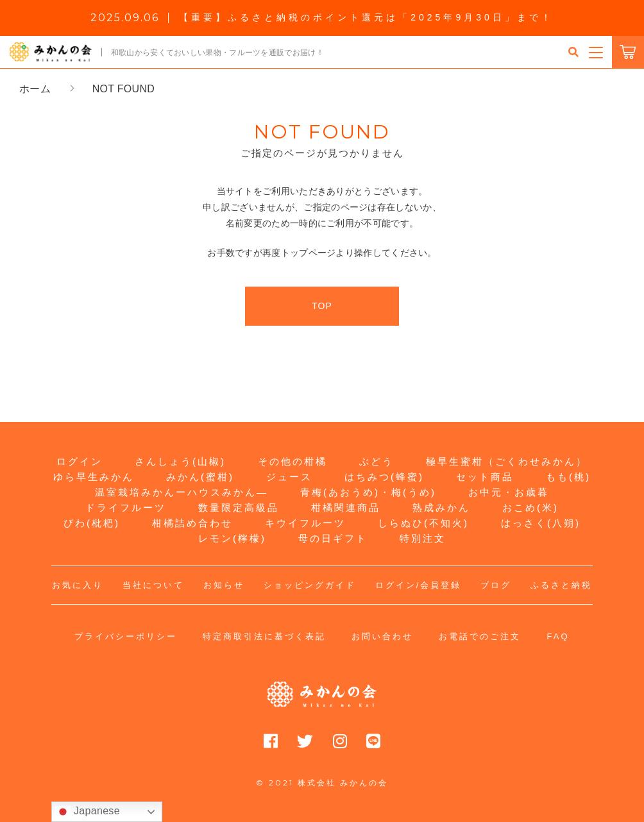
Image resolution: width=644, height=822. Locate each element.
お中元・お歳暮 (509, 492)
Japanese (88, 812)
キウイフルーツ (305, 523)
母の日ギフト (333, 538)
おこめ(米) (530, 507)
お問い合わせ (382, 636)
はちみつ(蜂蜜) (384, 477)
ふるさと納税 (561, 585)
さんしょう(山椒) (180, 461)
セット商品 (485, 477)
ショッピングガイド (310, 585)
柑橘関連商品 (346, 507)
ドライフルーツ (126, 507)
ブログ (496, 585)
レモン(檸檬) (232, 538)
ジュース (289, 477)
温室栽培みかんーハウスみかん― (182, 492)
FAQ (558, 636)
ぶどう (377, 461)
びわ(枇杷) (92, 523)
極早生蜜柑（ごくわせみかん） (507, 461)
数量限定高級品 (239, 507)
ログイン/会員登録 (419, 585)
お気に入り (78, 585)
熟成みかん (441, 507)
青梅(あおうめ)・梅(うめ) (368, 492)
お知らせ (224, 585)
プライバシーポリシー (126, 636)
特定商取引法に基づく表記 (264, 636)
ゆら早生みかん (94, 477)
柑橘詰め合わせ (192, 523)
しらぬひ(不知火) (423, 523)
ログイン (80, 461)
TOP (322, 306)
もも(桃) (568, 477)
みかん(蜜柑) (200, 477)
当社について (153, 585)
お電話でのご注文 (480, 636)
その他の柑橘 (292, 461)
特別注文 (423, 538)
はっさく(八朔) (541, 523)
